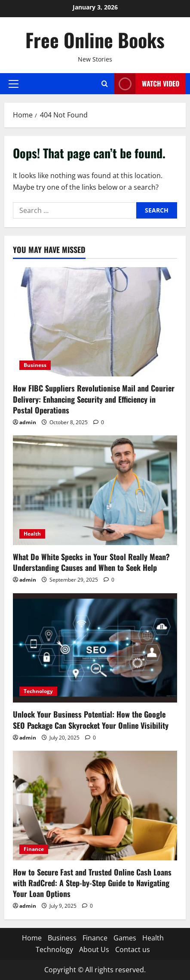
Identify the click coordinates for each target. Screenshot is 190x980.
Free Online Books (95, 40)
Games (125, 938)
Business (35, 365)
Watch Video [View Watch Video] (147, 84)
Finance (34, 849)
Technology (38, 691)
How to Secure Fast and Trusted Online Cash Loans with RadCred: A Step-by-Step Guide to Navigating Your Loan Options (92, 883)
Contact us (133, 949)
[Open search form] (105, 84)
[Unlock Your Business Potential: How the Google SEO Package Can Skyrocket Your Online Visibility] (95, 648)
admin (28, 422)
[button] (14, 83)
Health (32, 534)
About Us (94, 949)
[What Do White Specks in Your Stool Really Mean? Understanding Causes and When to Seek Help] (95, 490)
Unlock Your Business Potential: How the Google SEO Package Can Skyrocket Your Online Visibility (91, 720)
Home (32, 938)
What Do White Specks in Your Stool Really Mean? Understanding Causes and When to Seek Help (91, 562)
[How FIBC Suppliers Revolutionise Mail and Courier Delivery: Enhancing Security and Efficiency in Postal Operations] (95, 322)
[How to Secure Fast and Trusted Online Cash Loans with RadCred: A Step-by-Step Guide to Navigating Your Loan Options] (95, 806)
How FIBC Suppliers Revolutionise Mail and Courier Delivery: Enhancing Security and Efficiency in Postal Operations (94, 399)
